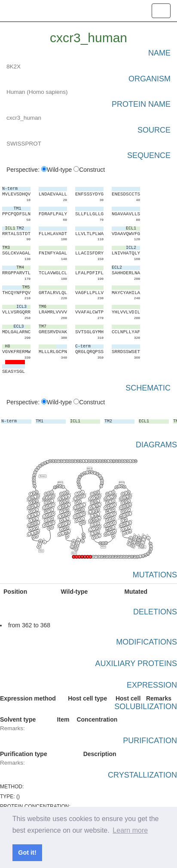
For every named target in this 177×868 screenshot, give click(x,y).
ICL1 (41, 551)
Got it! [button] (27, 852)
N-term (43, 476)
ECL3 (122, 482)
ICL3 (103, 547)
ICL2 (74, 553)
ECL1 (60, 482)
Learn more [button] (130, 830)
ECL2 (90, 468)
